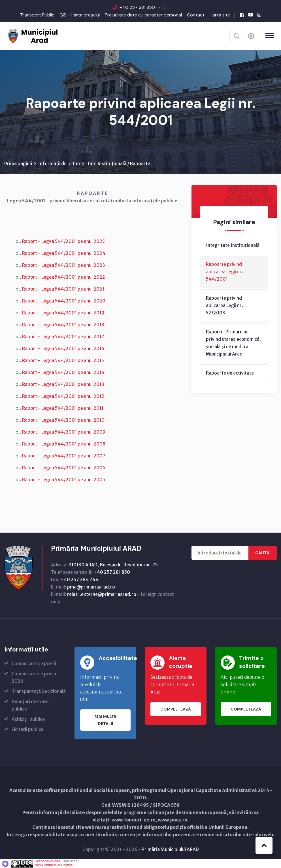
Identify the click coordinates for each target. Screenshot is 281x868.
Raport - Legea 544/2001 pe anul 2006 (64, 468)
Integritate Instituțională (233, 245)
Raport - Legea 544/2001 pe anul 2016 (63, 348)
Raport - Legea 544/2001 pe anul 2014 (63, 372)
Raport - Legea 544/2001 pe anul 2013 (63, 384)
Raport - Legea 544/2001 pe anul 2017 (63, 337)
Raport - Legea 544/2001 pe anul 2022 (64, 277)
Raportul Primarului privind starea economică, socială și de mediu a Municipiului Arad (233, 343)
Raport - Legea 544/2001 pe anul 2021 (63, 289)
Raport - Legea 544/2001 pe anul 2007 (64, 456)
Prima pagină (18, 163)
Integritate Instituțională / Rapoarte (111, 163)
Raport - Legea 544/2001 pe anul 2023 (64, 265)
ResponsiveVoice (48, 861)
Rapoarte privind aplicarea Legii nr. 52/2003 (224, 305)
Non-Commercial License (54, 865)
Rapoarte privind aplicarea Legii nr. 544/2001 (224, 272)
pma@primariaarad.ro (91, 587)
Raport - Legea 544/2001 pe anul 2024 (64, 253)
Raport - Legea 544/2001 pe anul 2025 (63, 241)
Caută (262, 553)
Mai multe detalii (106, 720)
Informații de (52, 163)
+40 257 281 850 (137, 7)
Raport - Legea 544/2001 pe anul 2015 (63, 360)
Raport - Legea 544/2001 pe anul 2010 (63, 420)
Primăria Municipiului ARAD (170, 849)
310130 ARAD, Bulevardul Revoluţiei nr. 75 (113, 565)
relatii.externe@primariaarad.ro (102, 594)
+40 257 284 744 (79, 579)
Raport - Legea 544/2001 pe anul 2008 (64, 444)
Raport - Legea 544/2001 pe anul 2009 (64, 432)
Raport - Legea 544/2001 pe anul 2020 (64, 301)
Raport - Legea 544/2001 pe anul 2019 (63, 313)
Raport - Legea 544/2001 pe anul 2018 (63, 325)
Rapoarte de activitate (230, 373)
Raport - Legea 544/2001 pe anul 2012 (63, 396)
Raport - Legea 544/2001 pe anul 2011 (63, 408)
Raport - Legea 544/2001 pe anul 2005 (64, 480)
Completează (176, 709)
